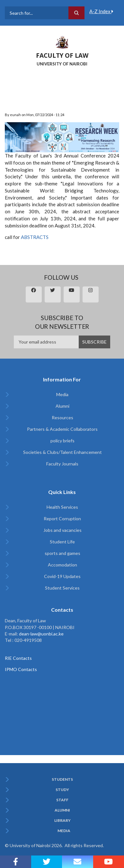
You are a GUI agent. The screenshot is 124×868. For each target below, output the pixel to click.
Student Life (62, 542)
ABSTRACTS (35, 237)
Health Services (62, 507)
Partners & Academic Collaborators (62, 429)
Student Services (62, 588)
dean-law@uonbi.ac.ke (41, 634)
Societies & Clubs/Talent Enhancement (62, 452)
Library (62, 821)
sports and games (62, 553)
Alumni (62, 406)
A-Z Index (101, 11)
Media (62, 394)
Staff (62, 800)
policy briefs (62, 441)
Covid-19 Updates (62, 576)
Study (62, 790)
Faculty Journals (62, 464)
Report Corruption (62, 519)
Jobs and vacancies (62, 530)
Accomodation (62, 565)
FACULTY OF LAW (62, 55)
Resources (62, 417)
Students (62, 779)
